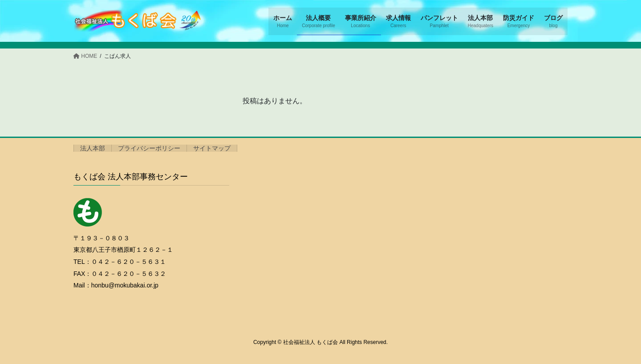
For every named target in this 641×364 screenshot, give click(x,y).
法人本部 (93, 148)
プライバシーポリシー (149, 148)
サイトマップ (212, 148)
